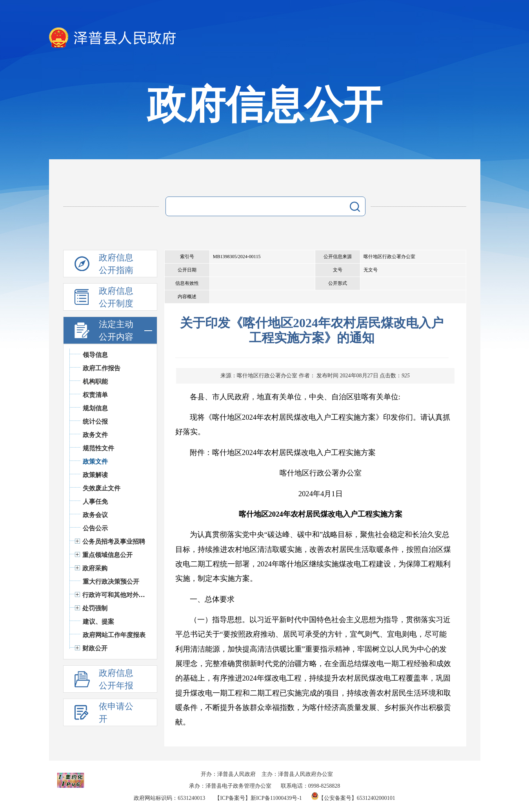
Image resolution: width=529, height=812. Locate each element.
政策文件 (95, 462)
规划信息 (95, 408)
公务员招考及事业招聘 (114, 542)
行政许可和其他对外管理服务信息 (129, 595)
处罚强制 (95, 608)
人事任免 (95, 502)
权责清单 (95, 395)
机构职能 (95, 381)
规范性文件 (98, 448)
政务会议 (95, 515)
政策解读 (95, 475)
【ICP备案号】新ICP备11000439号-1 (258, 798)
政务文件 (95, 435)
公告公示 (95, 528)
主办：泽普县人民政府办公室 (297, 774)
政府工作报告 (102, 368)
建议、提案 (98, 622)
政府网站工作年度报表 (114, 635)
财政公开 (95, 648)
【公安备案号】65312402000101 (353, 798)
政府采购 (95, 568)
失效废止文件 (102, 488)
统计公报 (95, 421)
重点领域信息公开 (107, 555)
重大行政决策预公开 (111, 582)
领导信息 (95, 355)
